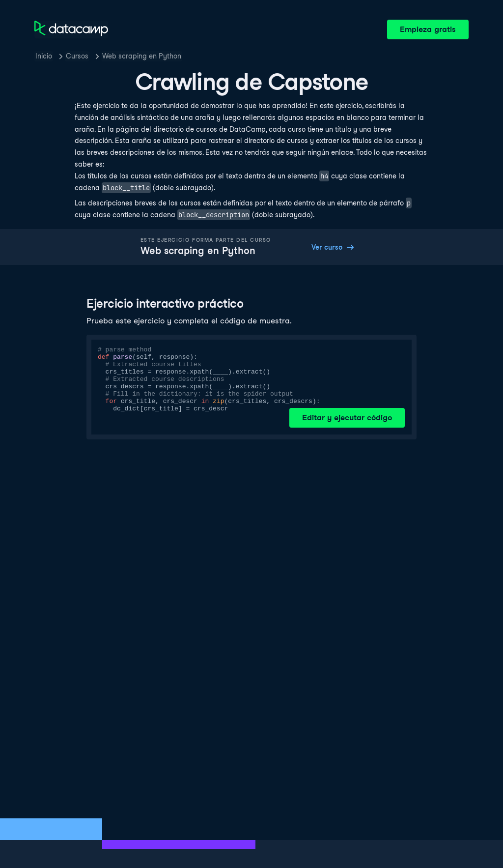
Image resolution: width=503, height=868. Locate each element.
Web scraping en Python (142, 56)
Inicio (44, 56)
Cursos (77, 56)
